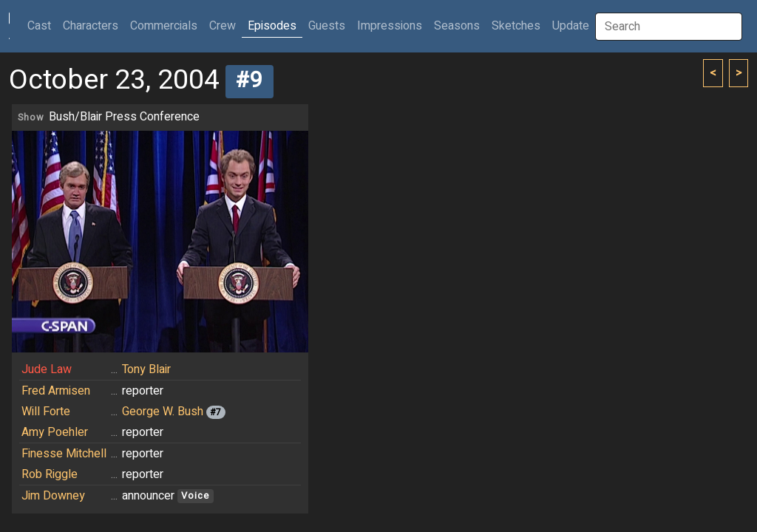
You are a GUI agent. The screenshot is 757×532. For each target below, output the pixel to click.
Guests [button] (327, 26)
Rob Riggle (50, 474)
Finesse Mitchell (64, 454)
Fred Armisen (56, 391)
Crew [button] (223, 26)
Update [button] (571, 26)
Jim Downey (53, 496)
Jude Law (47, 369)
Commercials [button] (164, 26)
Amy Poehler (55, 432)
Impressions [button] (390, 26)
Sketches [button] (516, 26)
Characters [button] (91, 26)
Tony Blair (146, 369)
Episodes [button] (272, 26)
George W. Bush (163, 412)
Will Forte (46, 412)
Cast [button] (42, 25)
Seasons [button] (457, 26)
